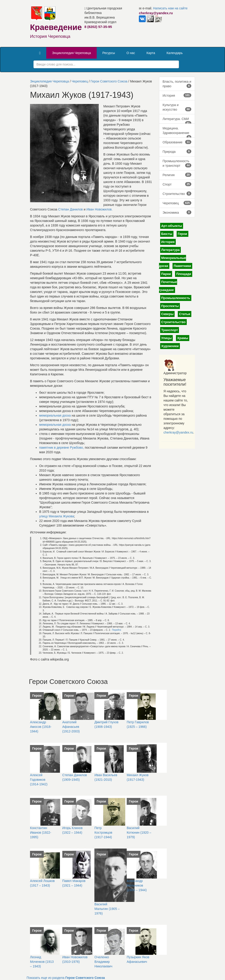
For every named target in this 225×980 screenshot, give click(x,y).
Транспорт (170, 330)
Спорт (177, 184)
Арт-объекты (172, 226)
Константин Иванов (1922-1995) (41, 833)
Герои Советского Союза (109, 81)
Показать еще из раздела (66, 978)
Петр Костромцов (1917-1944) (103, 833)
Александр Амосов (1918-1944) (41, 727)
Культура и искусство (177, 107)
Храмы (183, 338)
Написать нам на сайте (170, 8)
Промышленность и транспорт (177, 163)
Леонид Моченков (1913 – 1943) (42, 962)
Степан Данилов (71, 209)
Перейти (117, 630)
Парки (166, 274)
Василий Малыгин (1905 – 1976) (107, 909)
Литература (171, 250)
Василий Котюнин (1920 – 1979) (139, 833)
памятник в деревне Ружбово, (62, 448)
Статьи (185, 314)
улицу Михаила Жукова (57, 516)
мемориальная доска (55, 415)
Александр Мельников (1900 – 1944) (137, 885)
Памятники (182, 266)
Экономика (177, 212)
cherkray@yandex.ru (178, 432)
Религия (177, 175)
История (177, 95)
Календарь (175, 53)
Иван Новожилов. (99, 209)
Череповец (80, 81)
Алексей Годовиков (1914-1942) (39, 780)
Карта (151, 53)
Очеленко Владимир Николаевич (103, 962)
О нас (131, 53)
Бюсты (167, 234)
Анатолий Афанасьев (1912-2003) (71, 727)
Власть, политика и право (177, 84)
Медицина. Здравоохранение (177, 132)
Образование (177, 142)
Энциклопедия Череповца (71, 53)
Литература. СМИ (177, 120)
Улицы (167, 338)
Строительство (177, 194)
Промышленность (176, 298)
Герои (182, 234)
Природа (177, 151)
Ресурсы (109, 53)
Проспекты (170, 306)
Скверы (167, 314)
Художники (170, 346)
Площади (184, 274)
